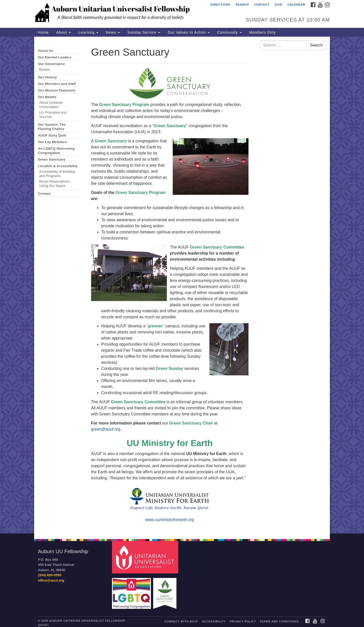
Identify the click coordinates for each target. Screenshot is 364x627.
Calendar (296, 5)
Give (278, 5)
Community (229, 32)
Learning (88, 32)
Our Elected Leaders (55, 57)
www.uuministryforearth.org (170, 520)
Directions (221, 5)
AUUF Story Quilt (52, 135)
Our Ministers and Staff (57, 84)
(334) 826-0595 (50, 575)
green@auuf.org (106, 429)
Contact (262, 5)
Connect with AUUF (181, 621)
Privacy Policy (243, 621)
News (113, 32)
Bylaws (45, 69)
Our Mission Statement (57, 90)
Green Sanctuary (52, 159)
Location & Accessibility (58, 166)
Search (242, 5)
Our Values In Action (189, 32)
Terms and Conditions (279, 621)
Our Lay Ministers (52, 142)
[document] (182, 285)
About (63, 32)
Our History (47, 77)
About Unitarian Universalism (51, 105)
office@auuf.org (51, 580)
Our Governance (51, 64)
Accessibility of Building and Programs (57, 174)
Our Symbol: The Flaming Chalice (52, 127)
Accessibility (214, 621)
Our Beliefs (47, 97)
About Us (45, 51)
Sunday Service (144, 32)
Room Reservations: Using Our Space (55, 184)
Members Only (263, 32)
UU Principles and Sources (53, 115)
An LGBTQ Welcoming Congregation (56, 151)
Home (43, 32)
